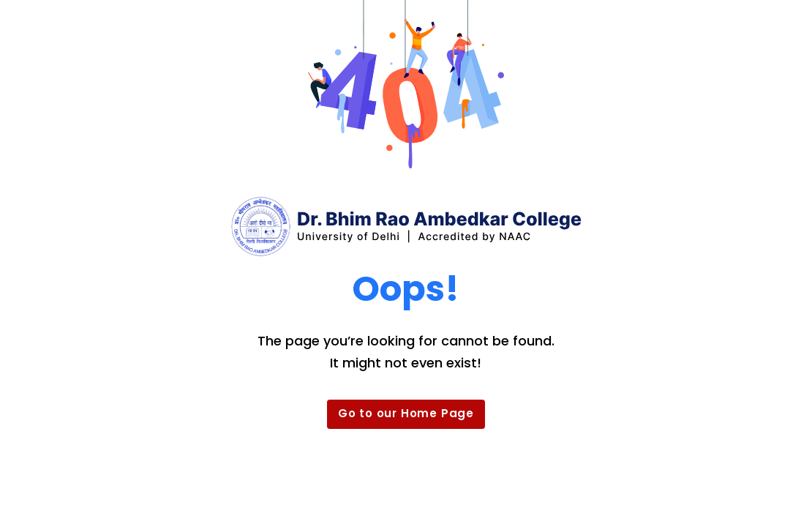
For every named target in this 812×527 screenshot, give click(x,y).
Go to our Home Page (406, 413)
